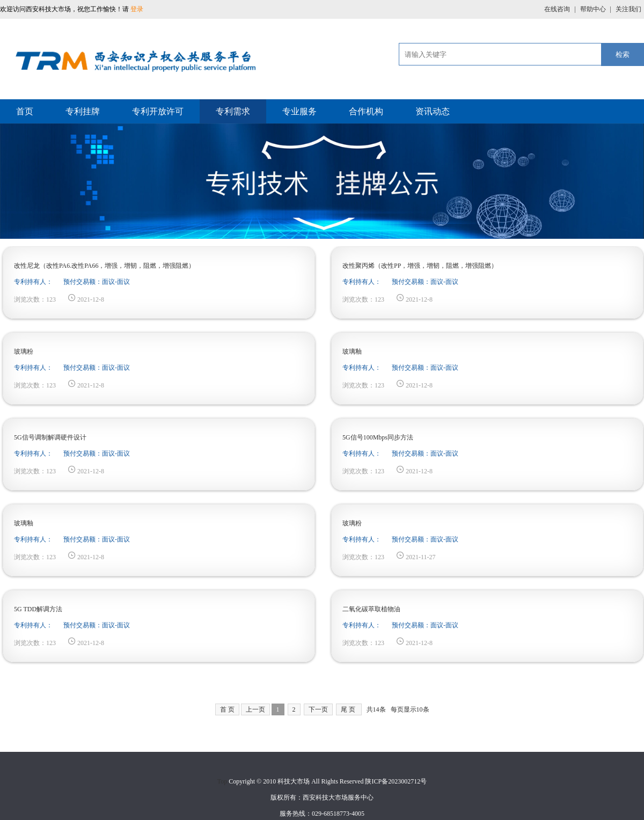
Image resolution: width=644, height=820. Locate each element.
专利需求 (233, 111)
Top (222, 781)
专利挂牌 (83, 111)
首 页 (227, 709)
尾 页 (348, 709)
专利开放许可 (158, 111)
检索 (623, 54)
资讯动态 (433, 111)
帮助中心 (594, 9)
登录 (137, 9)
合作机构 (366, 111)
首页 (25, 111)
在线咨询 (558, 9)
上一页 (255, 709)
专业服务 (299, 111)
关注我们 (628, 9)
